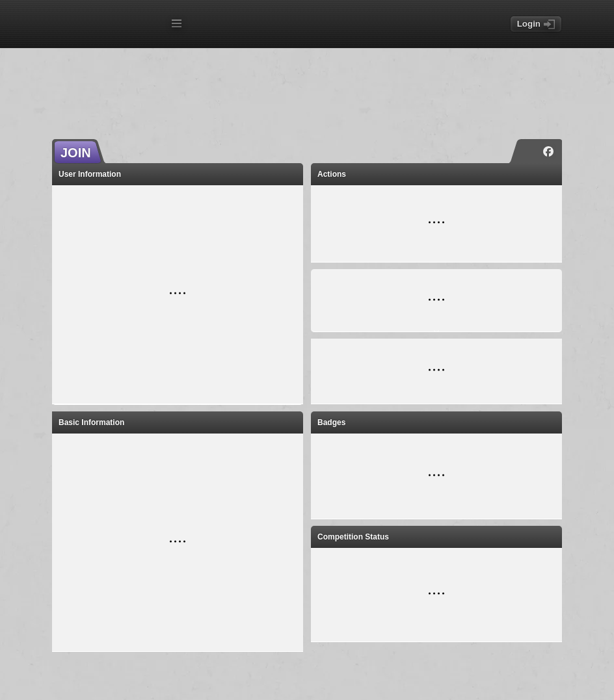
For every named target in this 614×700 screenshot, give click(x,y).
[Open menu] (176, 23)
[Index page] (108, 25)
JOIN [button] (76, 153)
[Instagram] (529, 151)
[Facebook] (548, 151)
